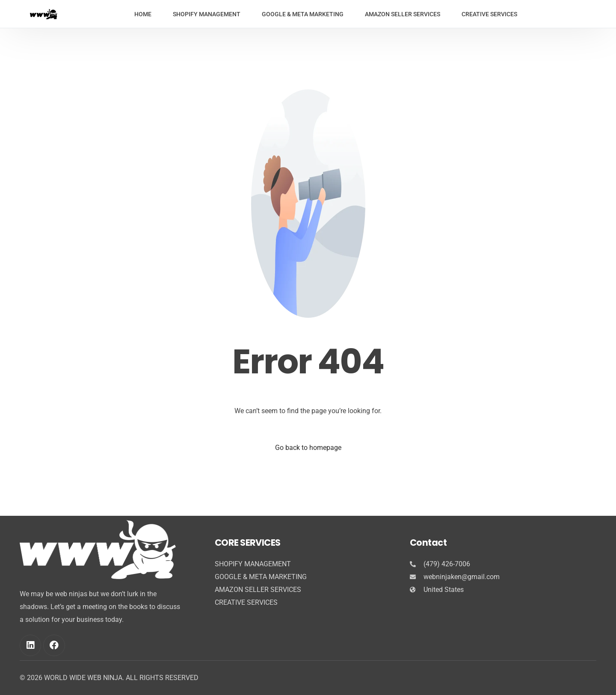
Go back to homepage (308, 448)
